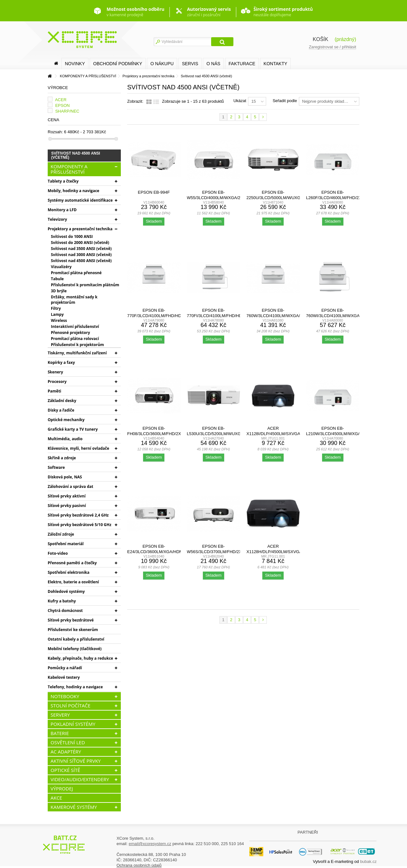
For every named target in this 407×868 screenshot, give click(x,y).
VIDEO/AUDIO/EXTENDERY (80, 779)
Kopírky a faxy (61, 362)
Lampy (57, 314)
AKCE (56, 798)
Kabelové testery (64, 677)
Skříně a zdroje (62, 458)
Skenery (55, 372)
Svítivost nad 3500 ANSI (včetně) (81, 249)
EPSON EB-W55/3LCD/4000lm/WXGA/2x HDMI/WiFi (215, 198)
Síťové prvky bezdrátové (71, 620)
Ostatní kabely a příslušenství (76, 639)
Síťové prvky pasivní (67, 506)
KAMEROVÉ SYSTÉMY (74, 807)
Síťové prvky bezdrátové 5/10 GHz (79, 525)
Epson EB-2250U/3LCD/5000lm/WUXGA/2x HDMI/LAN (278, 198)
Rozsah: (55, 132)
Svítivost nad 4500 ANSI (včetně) (81, 261)
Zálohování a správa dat (70, 486)
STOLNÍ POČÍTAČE (70, 705)
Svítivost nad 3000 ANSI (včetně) (81, 255)
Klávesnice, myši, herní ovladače (78, 448)
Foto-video (58, 553)
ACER (61, 100)
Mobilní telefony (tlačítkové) (75, 649)
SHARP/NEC (67, 111)
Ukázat (240, 101)
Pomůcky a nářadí (65, 668)
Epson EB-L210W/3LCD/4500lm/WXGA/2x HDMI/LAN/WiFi (337, 434)
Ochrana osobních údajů (139, 865)
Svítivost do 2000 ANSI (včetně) (80, 243)
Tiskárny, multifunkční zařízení (77, 353)
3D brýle (59, 291)
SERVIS (190, 64)
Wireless (59, 320)
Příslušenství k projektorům (77, 345)
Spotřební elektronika (69, 572)
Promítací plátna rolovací (75, 339)
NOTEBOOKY (65, 696)
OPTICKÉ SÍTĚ (65, 770)
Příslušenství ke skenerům (73, 630)
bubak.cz (368, 861)
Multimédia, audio (65, 439)
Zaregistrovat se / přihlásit (332, 47)
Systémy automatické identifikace (80, 200)
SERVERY (60, 715)
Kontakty (275, 64)
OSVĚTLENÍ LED (68, 742)
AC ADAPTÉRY (66, 752)
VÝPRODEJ (62, 788)
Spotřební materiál (66, 544)
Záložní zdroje (61, 534)
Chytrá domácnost (65, 611)
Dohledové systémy (66, 591)
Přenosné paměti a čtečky (72, 563)
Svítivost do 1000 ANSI (72, 236)
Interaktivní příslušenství (75, 326)
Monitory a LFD (62, 210)
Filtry (56, 308)
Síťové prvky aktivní (67, 496)
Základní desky (62, 401)
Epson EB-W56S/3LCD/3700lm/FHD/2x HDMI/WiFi (214, 552)
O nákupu (162, 64)
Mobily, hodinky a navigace (73, 191)
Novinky (75, 64)
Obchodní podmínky (118, 64)
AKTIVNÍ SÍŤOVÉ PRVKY (76, 761)
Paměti (55, 391)
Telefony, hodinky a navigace (75, 687)
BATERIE (60, 733)
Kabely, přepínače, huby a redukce (80, 658)
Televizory (57, 219)
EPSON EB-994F (154, 192)
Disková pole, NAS (65, 477)
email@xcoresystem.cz (150, 844)
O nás (213, 64)
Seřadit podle (285, 101)
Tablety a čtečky (63, 181)
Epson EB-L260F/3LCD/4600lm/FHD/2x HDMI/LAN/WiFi (334, 198)
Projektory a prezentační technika (80, 229)
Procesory (57, 382)
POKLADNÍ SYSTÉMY (73, 724)
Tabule (57, 279)
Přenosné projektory (70, 333)
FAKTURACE (242, 64)
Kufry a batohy (62, 601)
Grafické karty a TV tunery (73, 429)
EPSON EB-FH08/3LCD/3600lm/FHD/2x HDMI (154, 434)
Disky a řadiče (61, 410)
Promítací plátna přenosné (76, 273)
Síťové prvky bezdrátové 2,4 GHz (78, 515)
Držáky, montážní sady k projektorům (74, 300)
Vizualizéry (61, 267)
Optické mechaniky (66, 420)
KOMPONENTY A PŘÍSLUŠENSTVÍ (69, 169)
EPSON (63, 105)
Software (56, 467)
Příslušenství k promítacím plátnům (85, 285)
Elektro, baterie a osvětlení (73, 582)
